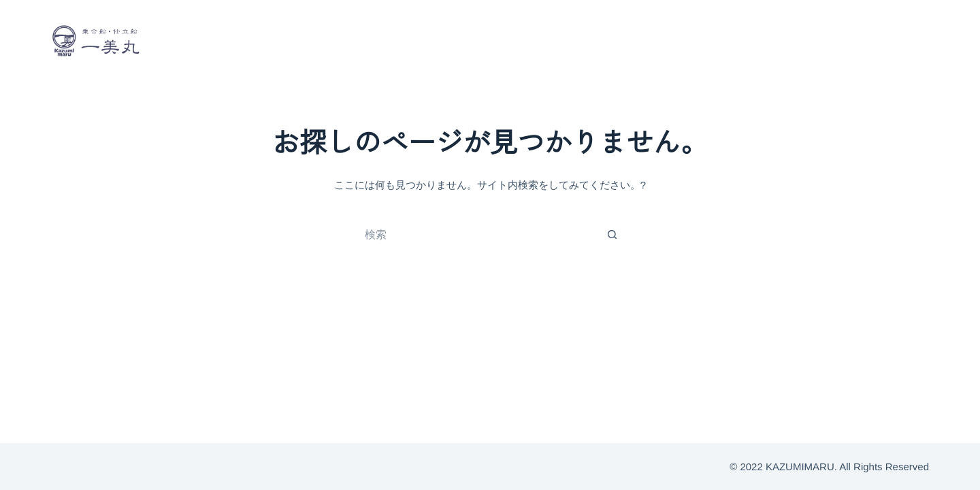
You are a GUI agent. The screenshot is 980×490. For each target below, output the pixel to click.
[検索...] (476, 235)
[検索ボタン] (612, 235)
